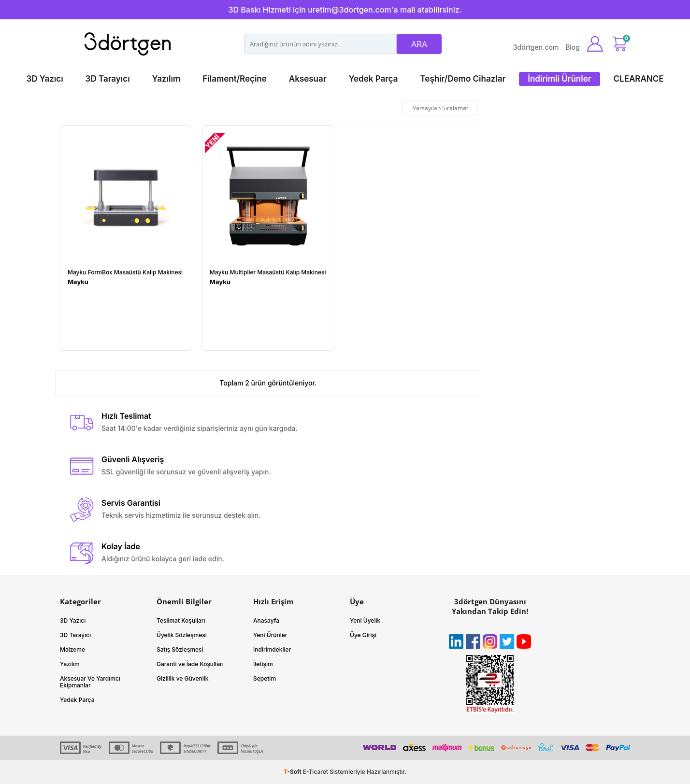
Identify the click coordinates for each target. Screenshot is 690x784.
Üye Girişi (363, 635)
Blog (573, 47)
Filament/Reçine (235, 79)
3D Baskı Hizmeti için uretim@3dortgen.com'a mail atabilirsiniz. (345, 10)
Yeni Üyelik (365, 620)
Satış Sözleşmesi (180, 649)
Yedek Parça (374, 79)
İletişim (263, 664)
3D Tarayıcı (108, 79)
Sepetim (265, 678)
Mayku (78, 282)
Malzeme (72, 649)
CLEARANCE (639, 79)
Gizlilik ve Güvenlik (183, 678)
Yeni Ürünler (270, 635)
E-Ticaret (316, 772)
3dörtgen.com (536, 47)
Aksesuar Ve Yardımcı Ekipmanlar (90, 682)
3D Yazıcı (44, 79)
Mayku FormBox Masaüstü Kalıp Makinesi (125, 272)
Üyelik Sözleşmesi (182, 635)
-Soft (293, 772)
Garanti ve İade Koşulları (190, 664)
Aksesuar (308, 79)
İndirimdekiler (272, 649)
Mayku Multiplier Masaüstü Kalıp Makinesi (268, 272)
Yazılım (166, 79)
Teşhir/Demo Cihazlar (463, 79)
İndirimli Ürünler (559, 79)
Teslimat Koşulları (181, 620)
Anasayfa (266, 620)
